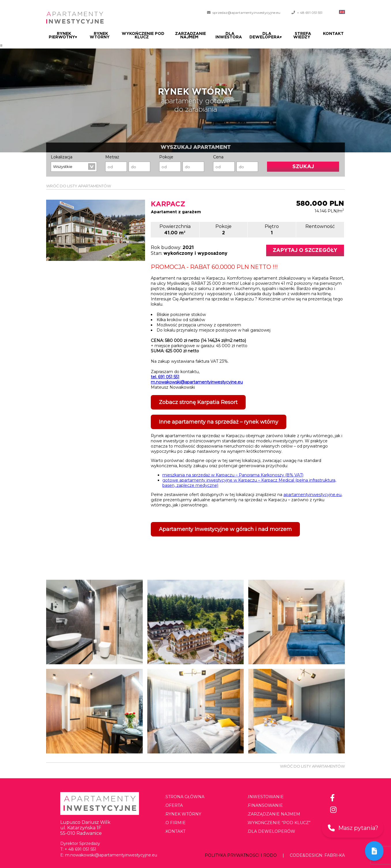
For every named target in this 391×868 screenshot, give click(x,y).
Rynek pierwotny (63, 35)
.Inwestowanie (265, 797)
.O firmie (175, 823)
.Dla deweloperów (271, 831)
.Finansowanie (265, 805)
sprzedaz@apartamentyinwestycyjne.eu (246, 13)
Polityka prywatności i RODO (241, 855)
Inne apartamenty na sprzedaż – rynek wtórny (219, 422)
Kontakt (334, 34)
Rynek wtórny (100, 35)
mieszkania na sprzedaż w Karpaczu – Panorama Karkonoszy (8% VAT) (233, 475)
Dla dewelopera (269, 35)
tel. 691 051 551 (165, 377)
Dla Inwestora (232, 35)
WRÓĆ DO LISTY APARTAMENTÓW (79, 186)
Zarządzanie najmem (192, 35)
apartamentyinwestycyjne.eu (312, 495)
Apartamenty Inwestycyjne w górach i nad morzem (225, 529)
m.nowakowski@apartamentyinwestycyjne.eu (197, 382)
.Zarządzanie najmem (274, 814)
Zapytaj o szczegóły (305, 250)
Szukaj (303, 167)
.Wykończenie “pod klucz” (279, 823)
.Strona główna (185, 797)
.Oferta (174, 805)
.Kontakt (175, 831)
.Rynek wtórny (183, 814)
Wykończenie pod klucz (143, 35)
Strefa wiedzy (305, 35)
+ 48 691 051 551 (310, 13)
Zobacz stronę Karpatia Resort (198, 402)
